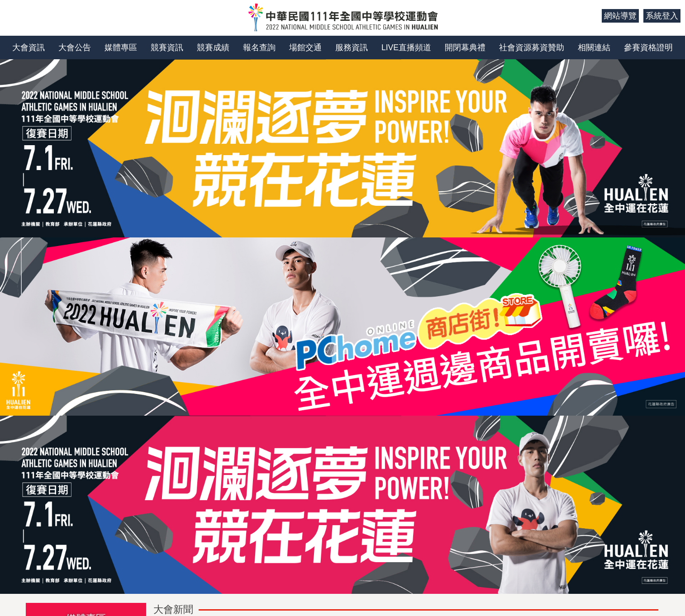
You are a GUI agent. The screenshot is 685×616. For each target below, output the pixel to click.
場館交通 (305, 47)
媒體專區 (121, 47)
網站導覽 (620, 16)
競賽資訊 (167, 47)
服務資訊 (352, 47)
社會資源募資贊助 (532, 47)
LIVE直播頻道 (406, 47)
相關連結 (594, 47)
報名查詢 (259, 47)
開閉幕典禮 (465, 47)
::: (592, 16)
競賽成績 (213, 47)
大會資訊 (29, 47)
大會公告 (75, 47)
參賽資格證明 (648, 47)
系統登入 (662, 16)
